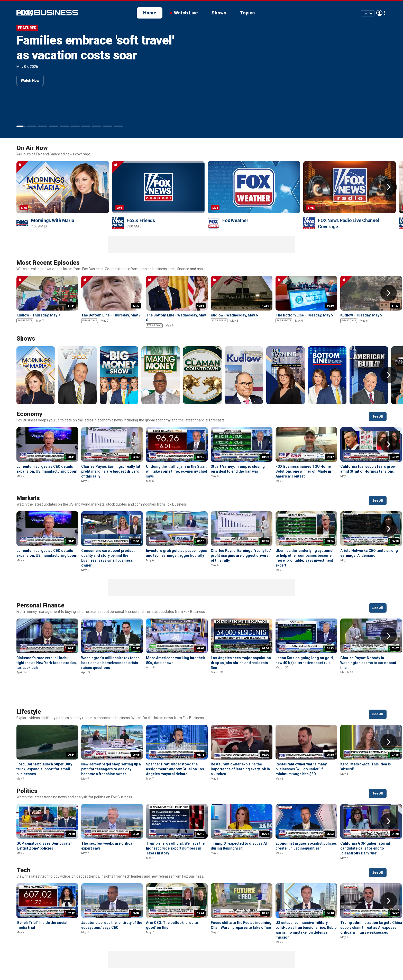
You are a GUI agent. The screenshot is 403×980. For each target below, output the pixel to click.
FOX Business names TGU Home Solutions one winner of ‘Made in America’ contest (303, 471)
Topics (247, 13)
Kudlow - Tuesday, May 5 (361, 315)
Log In (368, 13)
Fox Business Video (47, 13)
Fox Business (17, 961)
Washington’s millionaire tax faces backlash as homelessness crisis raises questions (110, 663)
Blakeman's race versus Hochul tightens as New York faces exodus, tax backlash (47, 663)
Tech (23, 843)
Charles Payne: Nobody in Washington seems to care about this (368, 663)
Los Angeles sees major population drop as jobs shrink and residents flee (241, 663)
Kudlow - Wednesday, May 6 (234, 315)
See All (378, 417)
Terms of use (90, 960)
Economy (29, 414)
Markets (28, 498)
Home (150, 13)
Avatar (379, 13)
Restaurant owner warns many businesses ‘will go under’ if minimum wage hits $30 (301, 742)
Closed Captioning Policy (183, 960)
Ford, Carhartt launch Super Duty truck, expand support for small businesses (44, 742)
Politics (27, 764)
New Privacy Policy (52, 960)
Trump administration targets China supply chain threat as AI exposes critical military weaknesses (371, 900)
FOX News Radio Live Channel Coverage (348, 223)
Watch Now (30, 81)
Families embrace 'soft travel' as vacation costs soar (95, 48)
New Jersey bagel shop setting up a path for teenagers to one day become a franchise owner (111, 742)
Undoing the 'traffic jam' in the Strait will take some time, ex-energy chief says (177, 471)
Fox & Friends (141, 220)
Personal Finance (40, 605)
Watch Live (186, 13)
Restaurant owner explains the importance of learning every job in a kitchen (240, 742)
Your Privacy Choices (130, 960)
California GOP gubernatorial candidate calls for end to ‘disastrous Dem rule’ (365, 821)
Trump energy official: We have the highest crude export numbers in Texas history (175, 821)
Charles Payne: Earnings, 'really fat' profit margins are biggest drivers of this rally (111, 471)
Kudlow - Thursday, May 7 (38, 315)
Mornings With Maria (53, 220)
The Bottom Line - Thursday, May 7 (111, 315)
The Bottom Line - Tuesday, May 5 (304, 315)
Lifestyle (29, 685)
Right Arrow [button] (389, 187)
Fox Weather (235, 220)
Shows (219, 13)
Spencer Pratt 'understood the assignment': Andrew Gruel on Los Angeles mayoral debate (175, 742)
